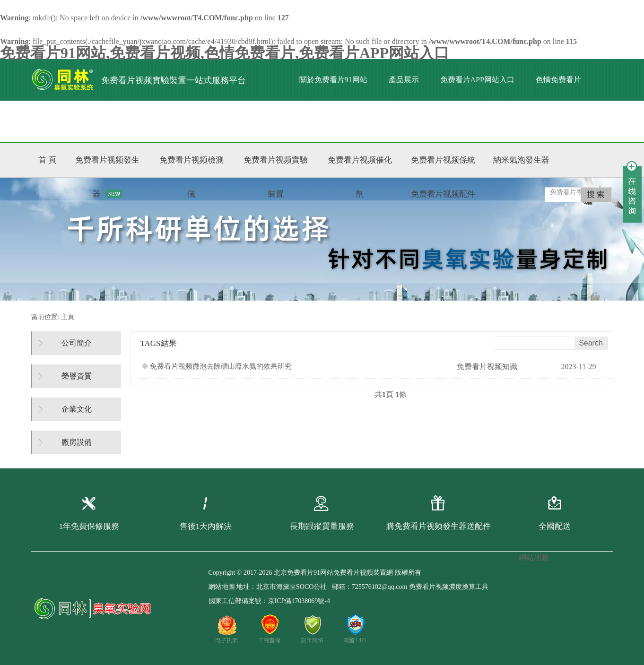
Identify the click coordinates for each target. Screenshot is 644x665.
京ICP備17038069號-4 (299, 601)
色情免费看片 (558, 80)
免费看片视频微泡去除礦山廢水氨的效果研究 (217, 366)
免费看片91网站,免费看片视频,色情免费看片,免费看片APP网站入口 (225, 53)
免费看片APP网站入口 (477, 80)
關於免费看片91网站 (333, 80)
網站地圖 (222, 587)
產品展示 (404, 80)
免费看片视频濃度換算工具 (449, 587)
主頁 (68, 317)
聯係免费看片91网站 (223, 121)
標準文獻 (153, 121)
